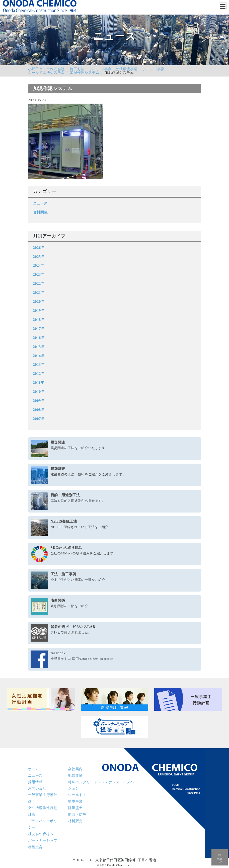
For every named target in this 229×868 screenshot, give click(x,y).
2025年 (39, 257)
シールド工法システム (46, 73)
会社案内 (75, 769)
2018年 (39, 320)
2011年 (39, 383)
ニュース (41, 203)
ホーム (34, 769)
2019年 (39, 311)
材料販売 (75, 821)
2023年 (39, 274)
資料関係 (41, 212)
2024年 (39, 265)
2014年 (39, 356)
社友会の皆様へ (41, 834)
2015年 (39, 347)
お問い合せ (37, 788)
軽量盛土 (75, 808)
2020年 (39, 302)
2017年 (39, 329)
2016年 (39, 338)
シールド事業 (154, 69)
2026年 (39, 248)
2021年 (39, 293)
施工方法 (77, 69)
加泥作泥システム (85, 73)
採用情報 (35, 782)
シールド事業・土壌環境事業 (114, 69)
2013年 (39, 365)
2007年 (39, 419)
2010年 (39, 392)
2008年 (39, 410)
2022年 (39, 283)
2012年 (39, 374)
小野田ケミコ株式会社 (46, 69)
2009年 (39, 401)
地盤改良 (75, 775)
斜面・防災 (77, 814)
